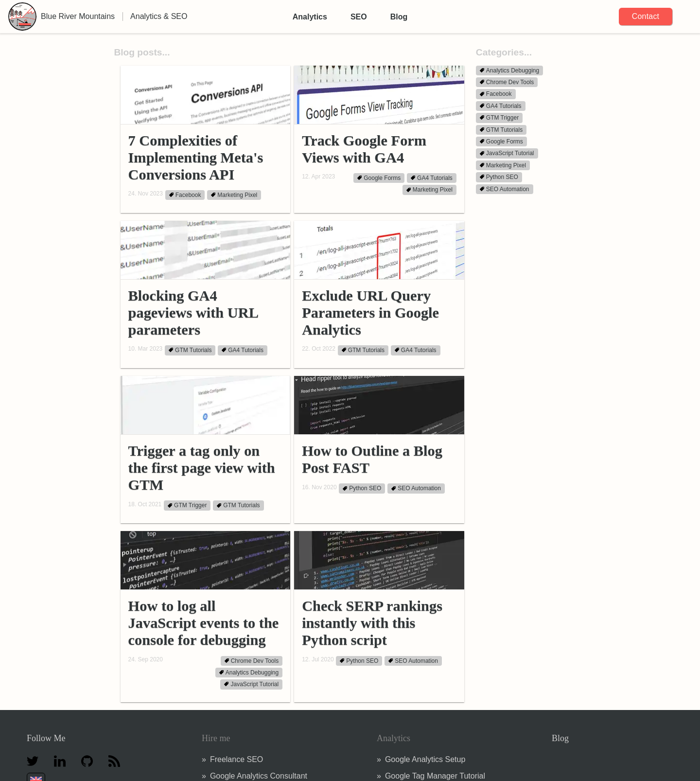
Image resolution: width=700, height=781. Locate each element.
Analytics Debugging (249, 673)
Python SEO (362, 489)
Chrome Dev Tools (252, 661)
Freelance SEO (236, 759)
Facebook (185, 195)
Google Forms (379, 178)
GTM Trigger (187, 506)
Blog (399, 17)
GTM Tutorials (190, 350)
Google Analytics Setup (425, 759)
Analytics (310, 17)
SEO (359, 17)
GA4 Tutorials (432, 178)
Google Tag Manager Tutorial (435, 776)
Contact (646, 16)
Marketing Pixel (234, 195)
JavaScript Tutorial (251, 684)
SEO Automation (416, 489)
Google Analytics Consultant (259, 776)
